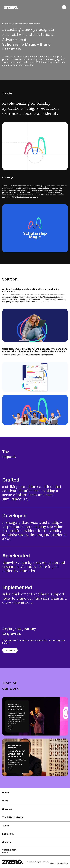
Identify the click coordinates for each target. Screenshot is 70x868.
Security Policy (62, 863)
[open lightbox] (35, 228)
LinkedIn (5, 852)
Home (4, 24)
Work (10, 24)
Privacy (53, 863)
